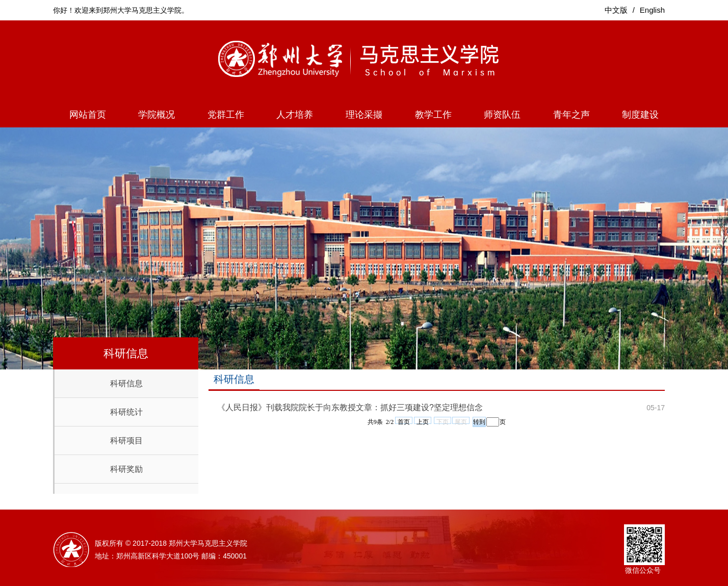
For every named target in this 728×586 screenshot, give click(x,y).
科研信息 (126, 383)
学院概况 (157, 115)
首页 (404, 421)
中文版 (616, 10)
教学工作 (433, 115)
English (652, 10)
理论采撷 (364, 115)
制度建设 (640, 115)
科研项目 (126, 441)
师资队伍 (502, 115)
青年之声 (571, 115)
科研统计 (126, 412)
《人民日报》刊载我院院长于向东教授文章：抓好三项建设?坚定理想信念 (350, 407)
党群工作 (226, 115)
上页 (423, 421)
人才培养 (295, 115)
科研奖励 (126, 469)
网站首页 (88, 115)
